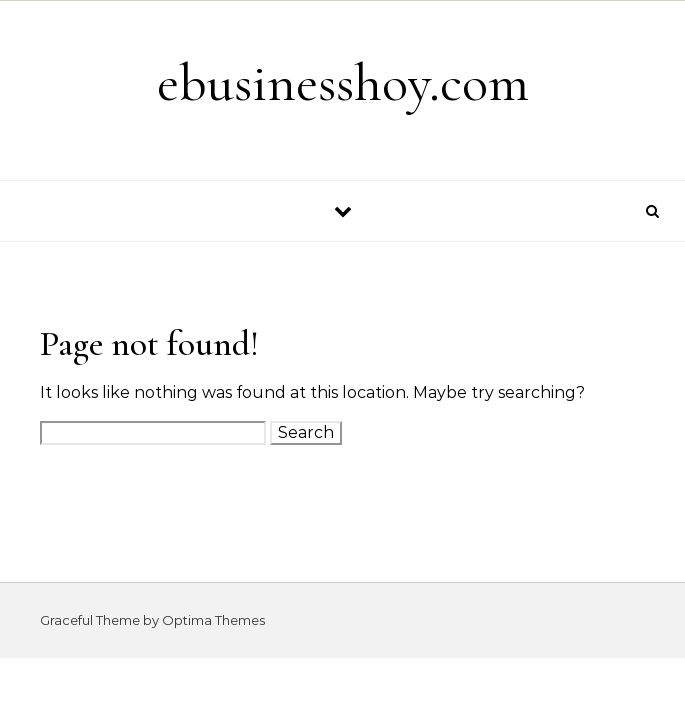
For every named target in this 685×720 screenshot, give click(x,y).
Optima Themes (213, 620)
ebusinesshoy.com (343, 82)
